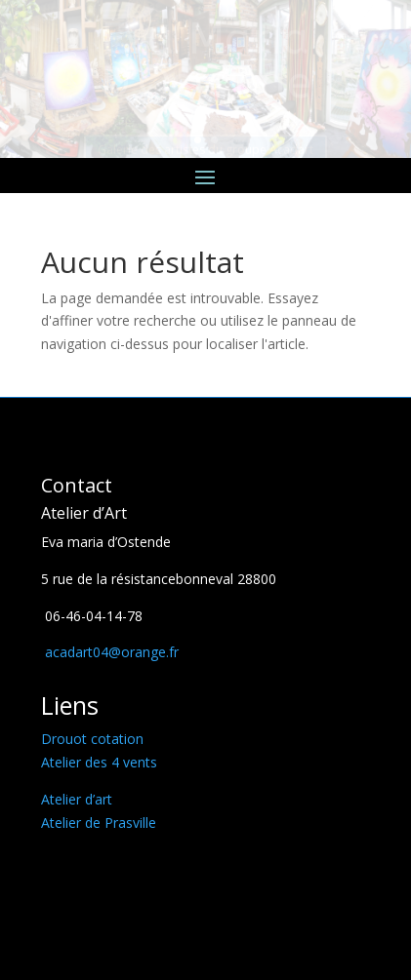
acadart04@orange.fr (110, 652)
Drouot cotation (92, 739)
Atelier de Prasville (99, 823)
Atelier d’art (77, 799)
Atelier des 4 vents (99, 762)
